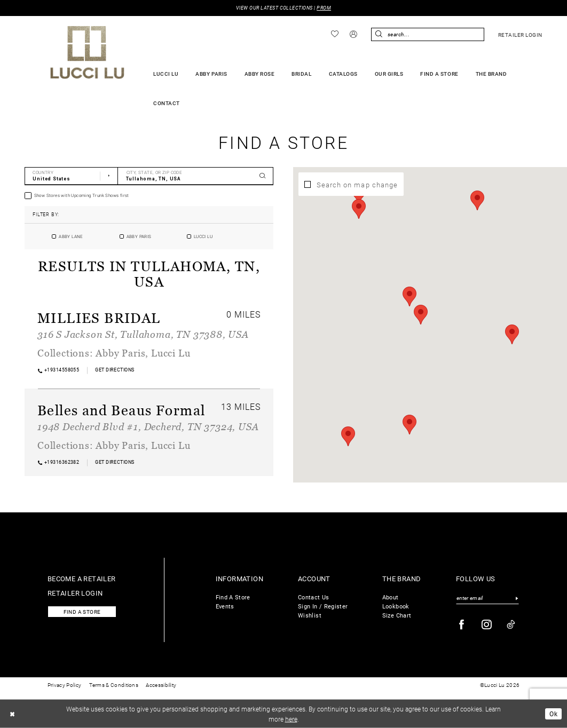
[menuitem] (335, 34)
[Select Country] (71, 176)
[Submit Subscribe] (517, 598)
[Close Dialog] (13, 714)
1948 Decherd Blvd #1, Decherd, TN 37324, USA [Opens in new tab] (148, 426)
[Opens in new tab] (115, 370)
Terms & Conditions (114, 685)
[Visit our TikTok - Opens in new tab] (511, 625)
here (291, 718)
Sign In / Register (323, 606)
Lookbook (396, 606)
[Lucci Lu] (87, 52)
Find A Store (233, 597)
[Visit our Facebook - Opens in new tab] (462, 625)
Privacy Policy (64, 685)
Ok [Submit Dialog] (553, 714)
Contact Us (314, 597)
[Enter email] (487, 598)
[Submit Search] (379, 34)
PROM (324, 8)
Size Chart (397, 615)
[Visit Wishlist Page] (335, 34)
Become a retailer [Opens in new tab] (82, 578)
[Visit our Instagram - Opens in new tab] (487, 625)
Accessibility (161, 685)
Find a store (82, 612)
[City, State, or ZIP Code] (196, 176)
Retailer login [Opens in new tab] (75, 593)
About (391, 597)
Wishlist (310, 615)
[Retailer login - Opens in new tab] (520, 35)
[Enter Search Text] (428, 34)
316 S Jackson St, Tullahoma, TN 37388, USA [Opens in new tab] (143, 334)
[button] (354, 35)
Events (225, 606)
